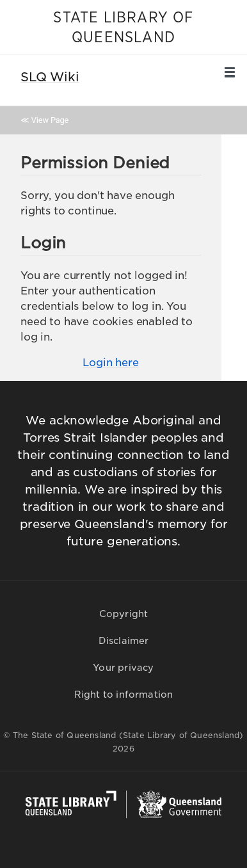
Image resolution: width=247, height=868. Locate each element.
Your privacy (123, 668)
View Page (50, 120)
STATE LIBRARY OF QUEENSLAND (123, 28)
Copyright (124, 614)
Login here (110, 363)
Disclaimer (124, 641)
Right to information (124, 695)
